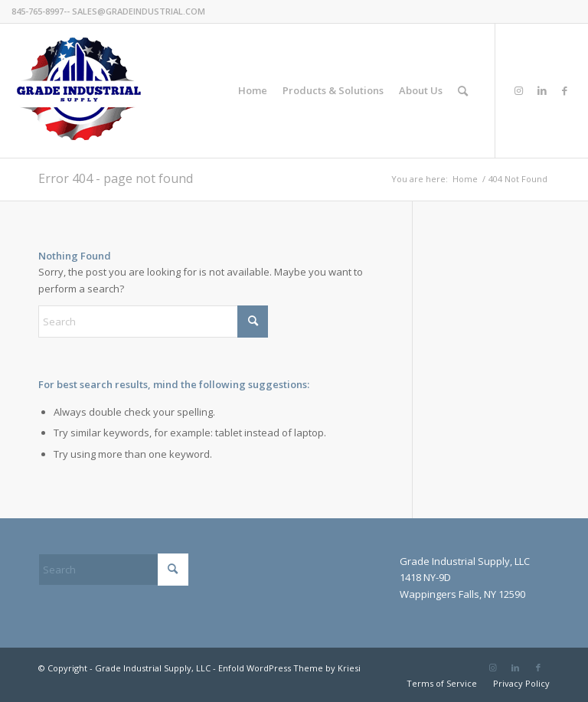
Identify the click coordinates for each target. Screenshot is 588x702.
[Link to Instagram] (519, 90)
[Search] (463, 91)
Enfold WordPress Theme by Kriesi (289, 668)
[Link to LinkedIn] (542, 90)
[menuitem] (253, 91)
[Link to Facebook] (565, 90)
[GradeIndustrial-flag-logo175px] (78, 91)
